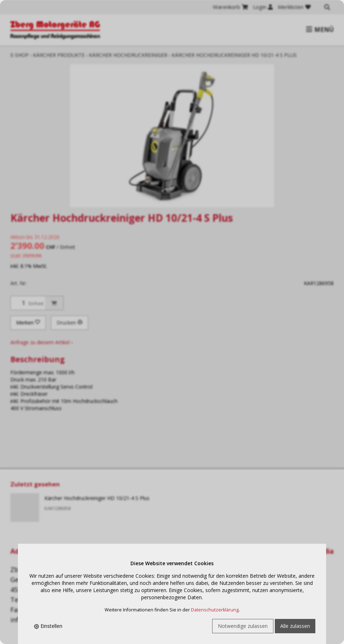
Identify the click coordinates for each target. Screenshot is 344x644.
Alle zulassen (295, 626)
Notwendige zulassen (243, 626)
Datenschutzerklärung (215, 610)
